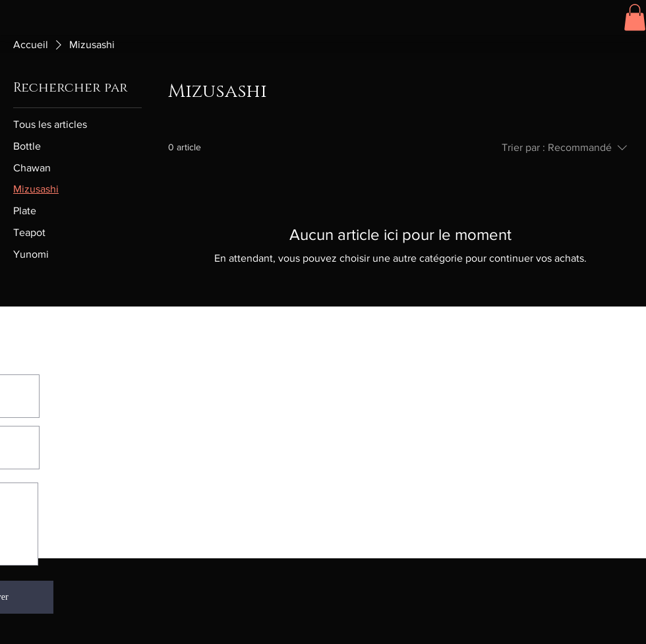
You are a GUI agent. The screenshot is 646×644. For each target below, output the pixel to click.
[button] (635, 17)
